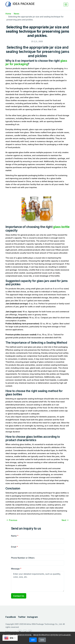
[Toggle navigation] (66, 4)
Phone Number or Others (23, 558)
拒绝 (42, 640)
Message (16, 569)
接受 (33, 640)
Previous (12, 520)
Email (14, 547)
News (16, 14)
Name (15, 536)
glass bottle (61, 227)
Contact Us (19, 596)
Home (8, 14)
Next (65, 520)
